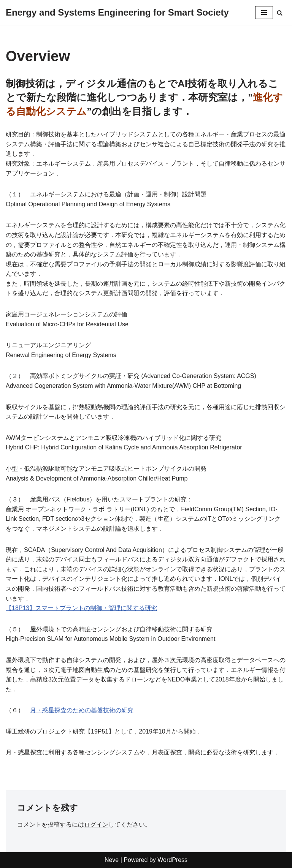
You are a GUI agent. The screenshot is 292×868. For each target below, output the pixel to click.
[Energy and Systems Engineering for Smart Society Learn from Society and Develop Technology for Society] (117, 13)
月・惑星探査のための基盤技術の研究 (82, 710)
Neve (112, 860)
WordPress (172, 860)
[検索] (280, 13)
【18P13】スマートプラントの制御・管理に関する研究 (81, 608)
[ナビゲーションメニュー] (264, 13)
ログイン (96, 825)
